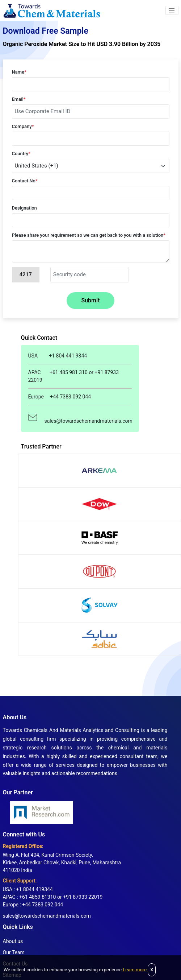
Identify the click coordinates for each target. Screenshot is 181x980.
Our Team (14, 952)
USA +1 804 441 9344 (58, 356)
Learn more (135, 970)
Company (23, 126)
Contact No (25, 181)
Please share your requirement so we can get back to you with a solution (89, 235)
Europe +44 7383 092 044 (60, 397)
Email (19, 99)
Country (21, 154)
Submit (91, 300)
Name (19, 72)
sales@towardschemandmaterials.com (80, 417)
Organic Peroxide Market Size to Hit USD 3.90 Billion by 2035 (82, 44)
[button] (172, 11)
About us (13, 941)
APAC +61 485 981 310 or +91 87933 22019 (74, 376)
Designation (24, 208)
